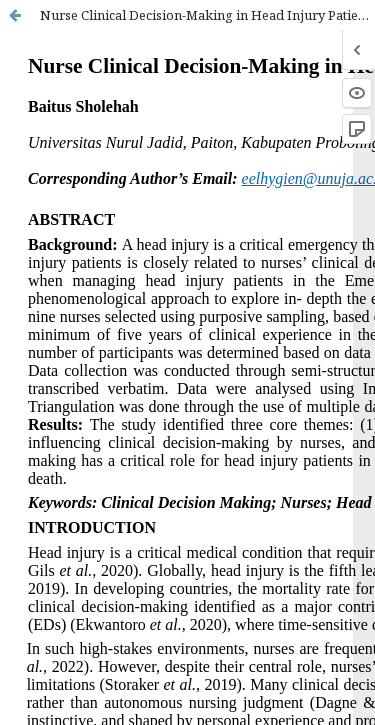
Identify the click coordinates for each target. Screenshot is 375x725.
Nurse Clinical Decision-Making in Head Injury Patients (207, 15)
